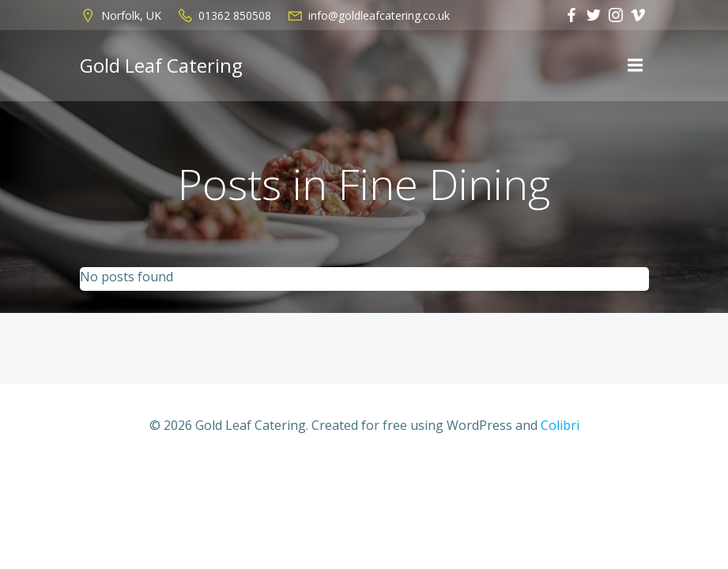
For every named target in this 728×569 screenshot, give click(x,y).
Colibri (560, 425)
